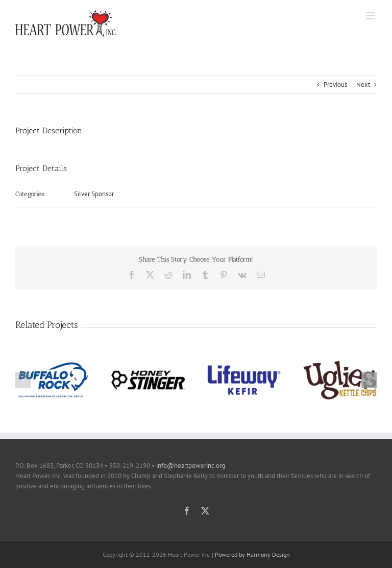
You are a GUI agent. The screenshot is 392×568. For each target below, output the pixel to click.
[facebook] (187, 511)
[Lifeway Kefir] (244, 356)
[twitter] (205, 511)
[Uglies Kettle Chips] (340, 356)
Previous (335, 85)
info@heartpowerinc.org (191, 466)
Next (363, 85)
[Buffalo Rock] (52, 356)
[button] (23, 380)
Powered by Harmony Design (252, 554)
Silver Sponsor (94, 194)
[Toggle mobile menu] (371, 16)
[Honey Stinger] (148, 356)
